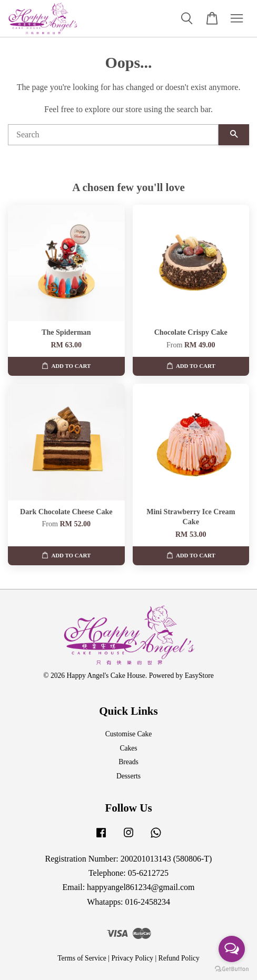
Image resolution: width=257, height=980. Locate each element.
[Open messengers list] (232, 949)
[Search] (113, 135)
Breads (128, 762)
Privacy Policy (132, 958)
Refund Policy (179, 958)
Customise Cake (129, 734)
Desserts (128, 776)
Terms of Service (82, 958)
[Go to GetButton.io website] (232, 969)
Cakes (128, 748)
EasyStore (199, 676)
